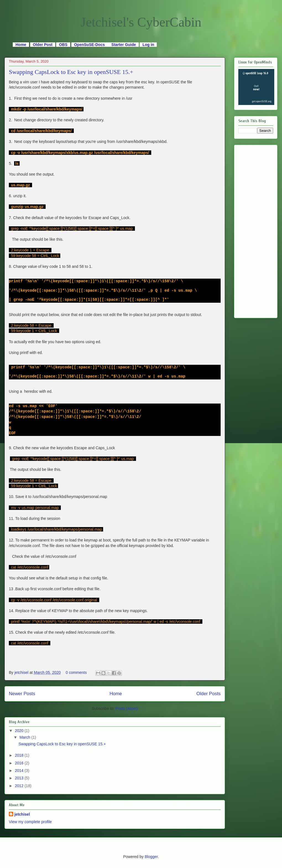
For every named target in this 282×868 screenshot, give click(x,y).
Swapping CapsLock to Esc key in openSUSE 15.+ (71, 72)
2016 (20, 763)
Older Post (43, 45)
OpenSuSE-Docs (90, 45)
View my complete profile (30, 822)
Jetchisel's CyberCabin (141, 22)
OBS (63, 45)
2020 (20, 731)
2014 (20, 771)
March (25, 737)
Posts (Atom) (126, 708)
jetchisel (22, 672)
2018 (20, 755)
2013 (20, 778)
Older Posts (208, 694)
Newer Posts (22, 694)
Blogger (151, 857)
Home (21, 45)
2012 (20, 786)
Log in (148, 45)
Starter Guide (124, 45)
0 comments (76, 672)
